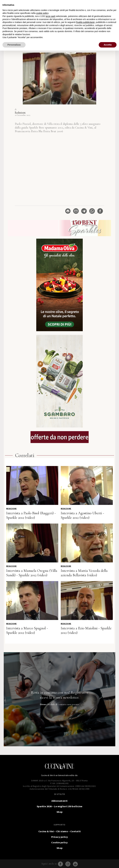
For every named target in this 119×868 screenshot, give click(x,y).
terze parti (51, 16)
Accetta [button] (108, 45)
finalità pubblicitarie (85, 22)
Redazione (20, 112)
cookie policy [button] (42, 13)
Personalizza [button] (14, 45)
